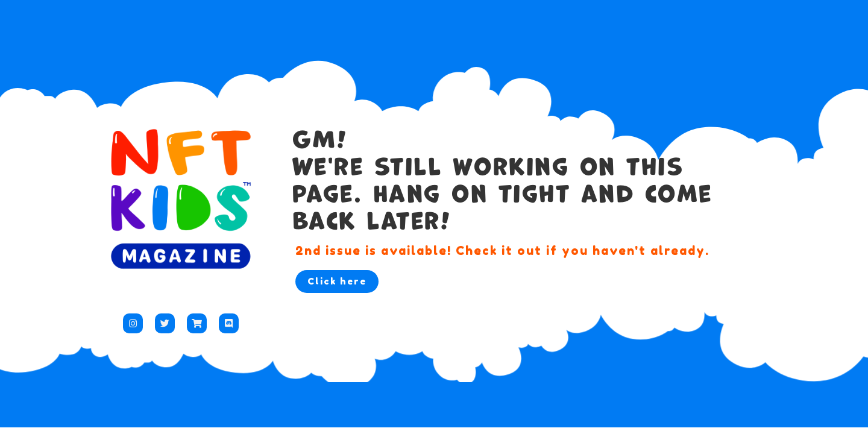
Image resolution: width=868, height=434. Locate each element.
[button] (337, 281)
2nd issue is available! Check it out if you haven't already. (502, 251)
